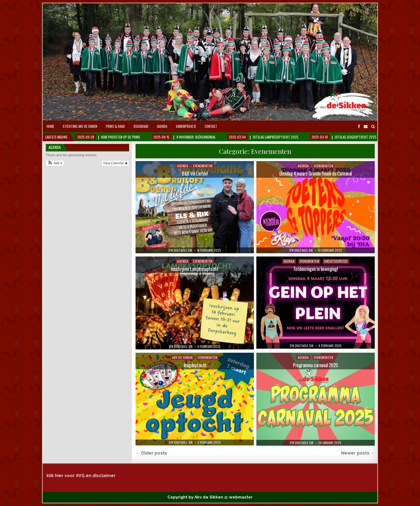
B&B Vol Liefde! (195, 173)
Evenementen (203, 166)
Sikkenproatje (186, 126)
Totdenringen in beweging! (316, 269)
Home (50, 126)
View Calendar (115, 163)
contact (211, 126)
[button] (55, 163)
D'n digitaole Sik (180, 250)
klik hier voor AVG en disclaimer (81, 476)
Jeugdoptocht (195, 365)
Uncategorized (336, 261)
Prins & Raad (115, 126)
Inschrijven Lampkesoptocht (195, 269)
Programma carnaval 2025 (316, 365)
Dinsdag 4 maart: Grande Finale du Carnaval (316, 173)
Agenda (162, 126)
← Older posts (151, 453)
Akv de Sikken (183, 357)
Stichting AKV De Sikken (80, 126)
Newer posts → (358, 453)
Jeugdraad (141, 126)
